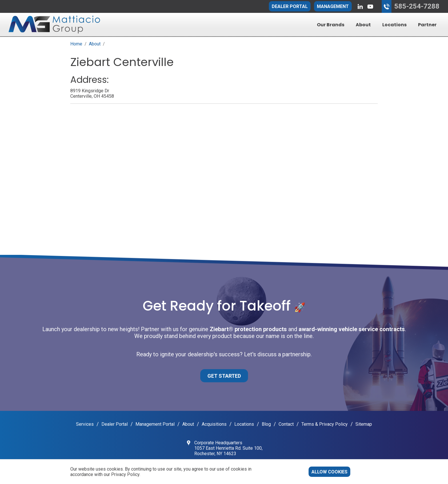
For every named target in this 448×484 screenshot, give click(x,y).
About (363, 25)
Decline (366, 472)
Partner (427, 25)
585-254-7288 (417, 6)
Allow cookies (329, 472)
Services (85, 424)
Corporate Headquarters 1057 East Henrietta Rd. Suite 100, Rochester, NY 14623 (228, 448)
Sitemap (364, 424)
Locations (394, 25)
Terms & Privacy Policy (325, 424)
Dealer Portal (290, 6)
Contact (286, 424)
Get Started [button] (224, 376)
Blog (266, 424)
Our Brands (331, 25)
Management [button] (333, 6)
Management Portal (155, 424)
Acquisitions (214, 424)
